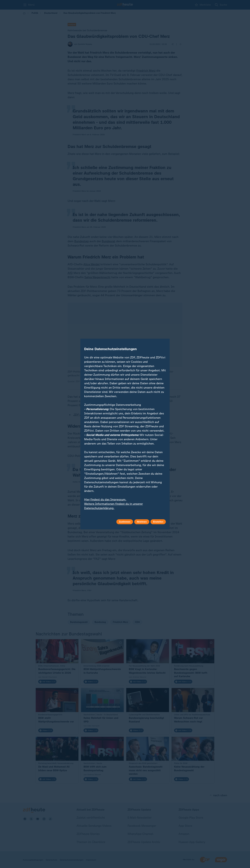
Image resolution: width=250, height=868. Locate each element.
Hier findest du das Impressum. (105, 500)
